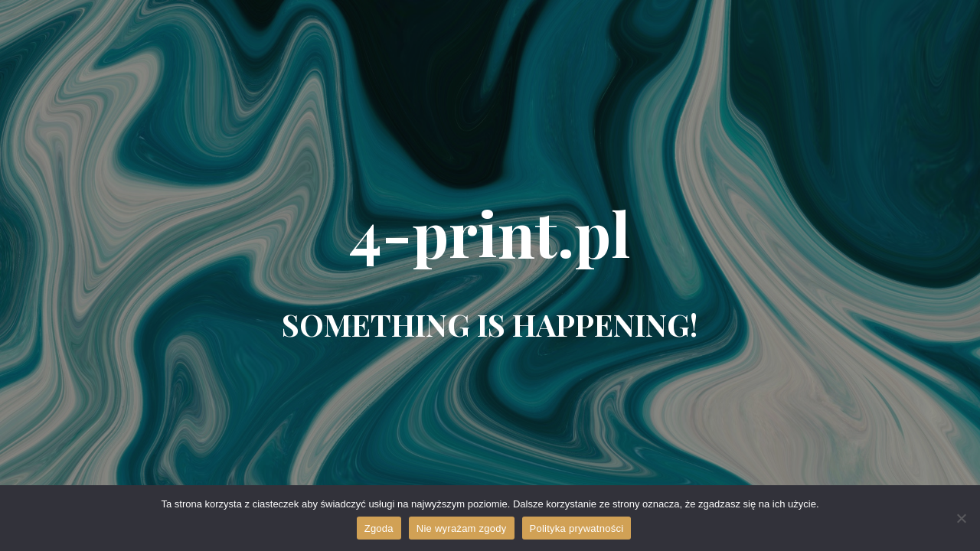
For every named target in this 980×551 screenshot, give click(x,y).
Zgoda (379, 528)
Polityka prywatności (577, 528)
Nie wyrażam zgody (462, 528)
